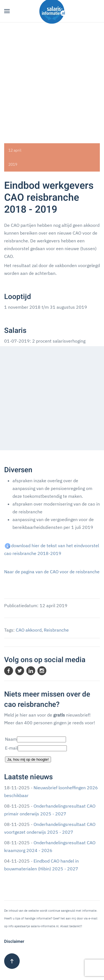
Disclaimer (14, 941)
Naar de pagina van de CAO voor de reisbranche (52, 572)
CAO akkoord (29, 630)
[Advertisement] (52, 77)
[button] (7, 11)
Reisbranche (56, 630)
